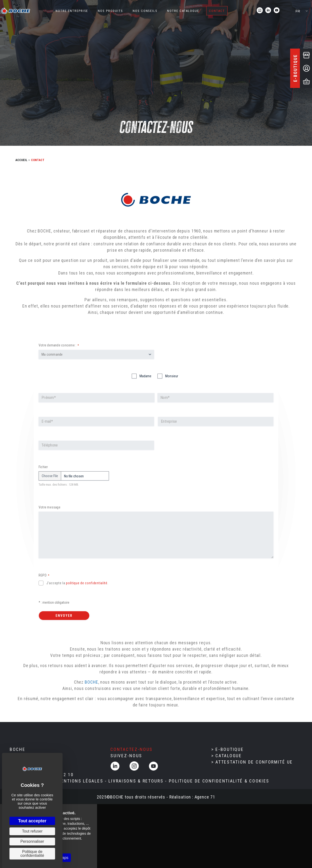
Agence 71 (205, 797)
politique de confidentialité (87, 583)
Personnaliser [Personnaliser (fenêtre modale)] (32, 841)
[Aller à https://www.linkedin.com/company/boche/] (268, 11)
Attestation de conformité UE (254, 762)
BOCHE (91, 682)
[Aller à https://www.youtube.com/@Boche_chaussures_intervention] (277, 11)
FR (298, 11)
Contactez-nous (131, 749)
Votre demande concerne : (59, 345)
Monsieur (172, 376)
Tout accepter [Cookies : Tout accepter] (32, 821)
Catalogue (229, 756)
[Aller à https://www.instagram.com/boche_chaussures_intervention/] (260, 11)
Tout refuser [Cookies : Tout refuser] (32, 831)
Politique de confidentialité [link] (32, 854)
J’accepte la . (77, 583)
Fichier (43, 467)
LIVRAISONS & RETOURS (136, 781)
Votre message (49, 507)
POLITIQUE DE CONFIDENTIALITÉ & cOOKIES (219, 781)
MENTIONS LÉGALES (80, 781)
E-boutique (230, 749)
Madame (145, 376)
